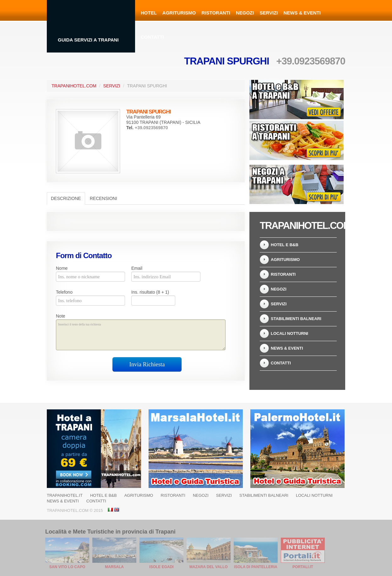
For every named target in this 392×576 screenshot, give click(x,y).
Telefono (64, 292)
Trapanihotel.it (65, 495)
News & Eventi (302, 13)
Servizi (269, 13)
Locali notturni (289, 333)
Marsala (114, 567)
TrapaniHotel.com (74, 86)
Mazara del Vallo (209, 567)
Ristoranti (216, 13)
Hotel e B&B (285, 245)
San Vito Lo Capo (67, 567)
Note (61, 316)
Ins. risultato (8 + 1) (150, 292)
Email (137, 268)
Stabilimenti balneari (296, 319)
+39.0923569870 (311, 61)
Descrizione (66, 198)
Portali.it (303, 567)
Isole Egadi (161, 567)
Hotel (149, 13)
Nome (62, 268)
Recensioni (103, 198)
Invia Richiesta (147, 364)
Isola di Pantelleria (256, 567)
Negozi (245, 13)
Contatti (152, 37)
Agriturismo (179, 13)
